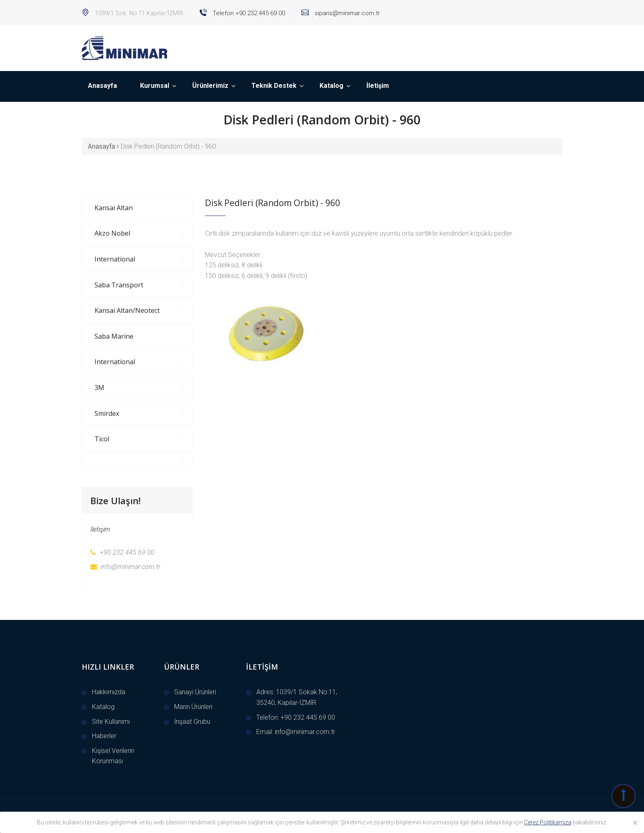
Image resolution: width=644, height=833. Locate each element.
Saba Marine (114, 336)
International (115, 259)
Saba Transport (119, 285)
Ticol (102, 439)
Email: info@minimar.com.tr (296, 732)
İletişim (378, 86)
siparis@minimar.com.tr (346, 13)
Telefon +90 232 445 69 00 (248, 13)
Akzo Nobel (112, 233)
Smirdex (107, 413)
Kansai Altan (114, 208)
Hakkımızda (109, 692)
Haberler (104, 736)
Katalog (331, 86)
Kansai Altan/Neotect (127, 310)
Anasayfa (102, 86)
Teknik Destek (274, 86)
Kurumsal (155, 86)
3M (99, 388)
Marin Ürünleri (193, 707)
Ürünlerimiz (210, 86)
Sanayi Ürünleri (195, 692)
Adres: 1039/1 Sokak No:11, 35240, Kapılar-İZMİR (297, 697)
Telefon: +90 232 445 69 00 (296, 717)
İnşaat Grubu (192, 722)
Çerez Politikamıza (548, 822)
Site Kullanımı (111, 722)
